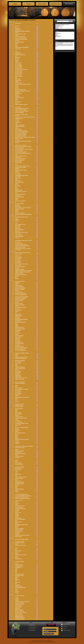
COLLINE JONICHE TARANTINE (20, 509)
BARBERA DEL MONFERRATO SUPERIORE (22, 31)
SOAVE (16, 193)
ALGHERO (17, 598)
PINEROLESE (17, 96)
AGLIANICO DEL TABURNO (20, 467)
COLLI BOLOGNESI (18, 257)
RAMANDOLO (17, 220)
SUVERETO (17, 291)
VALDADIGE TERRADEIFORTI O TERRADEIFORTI (23, 214)
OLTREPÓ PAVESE (18, 129)
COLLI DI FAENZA (18, 259)
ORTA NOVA (17, 526)
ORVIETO (17, 396)
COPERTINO (17, 510)
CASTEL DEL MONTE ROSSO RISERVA (22, 497)
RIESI (16, 584)
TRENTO (17, 212)
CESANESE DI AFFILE (19, 417)
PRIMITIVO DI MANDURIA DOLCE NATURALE (23, 499)
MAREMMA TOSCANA (19, 316)
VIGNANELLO (17, 442)
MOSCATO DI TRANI (18, 522)
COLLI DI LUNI (17, 242)
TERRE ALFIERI (18, 49)
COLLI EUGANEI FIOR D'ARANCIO (21, 152)
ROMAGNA (17, 279)
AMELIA (16, 385)
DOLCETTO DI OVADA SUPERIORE (21, 38)
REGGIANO (17, 276)
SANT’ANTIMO (17, 333)
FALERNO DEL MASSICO (19, 484)
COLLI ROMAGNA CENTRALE (20, 267)
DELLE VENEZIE (18, 177)
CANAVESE (17, 60)
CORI (16, 426)
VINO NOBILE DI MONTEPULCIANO (21, 295)
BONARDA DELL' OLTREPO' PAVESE (21, 115)
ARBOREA (17, 599)
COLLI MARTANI (18, 391)
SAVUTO (17, 556)
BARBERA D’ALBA (18, 53)
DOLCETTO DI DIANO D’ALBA (20, 37)
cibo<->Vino (42, 4)
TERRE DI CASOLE (18, 337)
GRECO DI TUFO (18, 470)
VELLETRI (17, 441)
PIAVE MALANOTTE (18, 157)
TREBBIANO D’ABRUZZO (19, 456)
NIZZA (16, 45)
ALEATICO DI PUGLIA (19, 501)
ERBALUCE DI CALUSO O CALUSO (21, 39)
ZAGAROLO (17, 444)
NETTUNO (17, 434)
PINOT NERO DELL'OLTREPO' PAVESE (22, 132)
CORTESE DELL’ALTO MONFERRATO (21, 70)
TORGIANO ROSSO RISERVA (20, 383)
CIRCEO (16, 419)
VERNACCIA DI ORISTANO (20, 619)
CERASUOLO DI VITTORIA (19, 562)
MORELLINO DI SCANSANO (20, 289)
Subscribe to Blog (66, 624)
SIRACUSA (17, 592)
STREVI (16, 100)
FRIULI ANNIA (17, 227)
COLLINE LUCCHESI (19, 310)
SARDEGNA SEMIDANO (19, 616)
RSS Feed (65, 628)
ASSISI (16, 387)
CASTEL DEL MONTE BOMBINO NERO (22, 495)
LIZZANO (17, 517)
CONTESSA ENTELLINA (19, 566)
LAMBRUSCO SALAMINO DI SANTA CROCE (22, 272)
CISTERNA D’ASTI (18, 63)
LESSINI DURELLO (18, 181)
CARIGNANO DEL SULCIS (19, 604)
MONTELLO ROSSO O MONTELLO (21, 156)
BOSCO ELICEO (18, 256)
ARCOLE (17, 165)
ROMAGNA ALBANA (18, 254)
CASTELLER (17, 205)
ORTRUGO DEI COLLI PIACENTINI (21, 275)
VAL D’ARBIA (17, 340)
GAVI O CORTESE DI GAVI (19, 42)
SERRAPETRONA (18, 375)
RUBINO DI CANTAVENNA (19, 98)
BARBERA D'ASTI (18, 30)
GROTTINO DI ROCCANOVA (20, 543)
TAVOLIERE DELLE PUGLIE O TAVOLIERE (22, 535)
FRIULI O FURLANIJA (19, 235)
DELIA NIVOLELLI (18, 568)
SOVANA (17, 334)
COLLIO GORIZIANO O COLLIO (20, 224)
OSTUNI (16, 527)
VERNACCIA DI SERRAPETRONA (21, 359)
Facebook (65, 626)
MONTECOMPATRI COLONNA (20, 433)
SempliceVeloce (32, 624)
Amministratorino (32, 626)
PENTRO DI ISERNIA (19, 463)
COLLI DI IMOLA (18, 260)
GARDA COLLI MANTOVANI (20, 125)
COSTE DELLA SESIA (19, 71)
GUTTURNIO (17, 268)
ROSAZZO (17, 221)
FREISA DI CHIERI (18, 80)
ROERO (16, 46)
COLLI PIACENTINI (18, 265)
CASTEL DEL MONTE (19, 507)
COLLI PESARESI (18, 363)
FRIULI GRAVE (18, 231)
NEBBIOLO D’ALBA (18, 94)
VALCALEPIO (17, 140)
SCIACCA (17, 589)
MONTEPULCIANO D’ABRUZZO (20, 454)
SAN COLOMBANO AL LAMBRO (20, 135)
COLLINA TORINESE (19, 66)
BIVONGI (17, 548)
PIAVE (16, 188)
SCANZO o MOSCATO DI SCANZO (21, 110)
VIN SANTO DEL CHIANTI (19, 346)
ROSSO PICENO (18, 373)
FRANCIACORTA (18, 107)
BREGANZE (17, 171)
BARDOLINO (17, 169)
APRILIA (16, 410)
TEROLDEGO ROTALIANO (19, 209)
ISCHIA (16, 488)
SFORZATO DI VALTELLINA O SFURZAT (22, 111)
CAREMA (17, 62)
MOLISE (16, 462)
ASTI (16, 27)
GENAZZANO (17, 430)
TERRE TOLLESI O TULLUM (20, 448)
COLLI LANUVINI (18, 425)
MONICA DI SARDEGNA (19, 610)
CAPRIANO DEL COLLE (19, 119)
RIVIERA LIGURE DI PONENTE (20, 247)
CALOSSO (17, 59)
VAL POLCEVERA (18, 250)
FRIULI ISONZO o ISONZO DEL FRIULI (21, 232)
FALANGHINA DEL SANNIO (20, 482)
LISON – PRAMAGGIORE (19, 182)
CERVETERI (17, 415)
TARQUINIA (17, 438)
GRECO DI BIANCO (18, 551)
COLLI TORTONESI (18, 64)
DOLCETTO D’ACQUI (19, 72)
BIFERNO (17, 460)
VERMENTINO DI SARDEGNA (20, 618)
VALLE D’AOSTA (18, 23)
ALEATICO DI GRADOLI (19, 409)
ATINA (16, 411)
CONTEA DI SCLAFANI (19, 565)
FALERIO (17, 366)
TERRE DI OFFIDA (18, 377)
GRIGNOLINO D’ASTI (19, 83)
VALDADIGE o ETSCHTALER (20, 213)
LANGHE (17, 86)
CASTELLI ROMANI (18, 414)
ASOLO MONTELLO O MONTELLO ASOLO (22, 166)
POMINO (17, 326)
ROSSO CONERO (18, 371)
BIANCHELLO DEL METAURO (20, 361)
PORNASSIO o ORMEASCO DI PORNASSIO (22, 246)
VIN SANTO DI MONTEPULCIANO (21, 350)
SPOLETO (17, 399)
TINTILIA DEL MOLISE (19, 464)
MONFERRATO (18, 92)
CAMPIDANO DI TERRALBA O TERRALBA (22, 602)
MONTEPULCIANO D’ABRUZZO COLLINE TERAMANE (24, 446)
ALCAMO (17, 564)
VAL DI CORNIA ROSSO (19, 292)
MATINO (16, 521)
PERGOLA (17, 370)
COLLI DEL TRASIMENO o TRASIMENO (22, 389)
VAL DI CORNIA (18, 341)
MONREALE (17, 580)
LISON (16, 155)
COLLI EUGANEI (18, 174)
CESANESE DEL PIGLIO (19, 405)
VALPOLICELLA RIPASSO (19, 197)
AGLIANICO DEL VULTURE (20, 541)
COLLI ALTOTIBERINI (19, 388)
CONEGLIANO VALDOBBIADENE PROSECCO (23, 153)
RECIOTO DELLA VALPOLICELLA (21, 159)
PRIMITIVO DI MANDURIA (19, 529)
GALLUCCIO (17, 485)
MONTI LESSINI (18, 186)
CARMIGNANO (18, 283)
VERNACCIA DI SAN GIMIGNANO (21, 294)
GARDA (16, 124)
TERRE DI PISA (18, 338)
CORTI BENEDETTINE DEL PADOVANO (22, 176)
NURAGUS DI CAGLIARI (19, 615)
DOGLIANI (17, 35)
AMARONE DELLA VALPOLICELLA (21, 145)
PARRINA (17, 325)
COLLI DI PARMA (18, 261)
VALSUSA (17, 103)
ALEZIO (16, 502)
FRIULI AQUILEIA (18, 228)
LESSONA (17, 87)
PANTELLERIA (17, 582)
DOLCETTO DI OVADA (19, 76)
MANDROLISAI (18, 608)
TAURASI (17, 471)
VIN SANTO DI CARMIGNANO (20, 349)
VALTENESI (17, 143)
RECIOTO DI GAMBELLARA (20, 160)
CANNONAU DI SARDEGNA (20, 603)
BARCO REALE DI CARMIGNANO (21, 298)
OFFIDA (16, 356)
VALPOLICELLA (18, 196)
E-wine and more (32, 629)
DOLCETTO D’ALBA (18, 74)
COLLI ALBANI (18, 421)
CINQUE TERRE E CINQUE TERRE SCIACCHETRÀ (23, 241)
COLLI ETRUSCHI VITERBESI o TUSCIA (22, 424)
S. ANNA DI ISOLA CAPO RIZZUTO (21, 555)
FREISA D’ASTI (18, 79)
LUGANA (17, 128)
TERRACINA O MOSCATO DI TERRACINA (22, 440)
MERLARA (17, 185)
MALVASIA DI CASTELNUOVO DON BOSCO (22, 91)
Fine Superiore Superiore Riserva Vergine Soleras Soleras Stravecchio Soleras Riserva (65, 36)
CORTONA (17, 312)
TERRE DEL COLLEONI (19, 139)
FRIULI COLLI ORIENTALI (19, 230)
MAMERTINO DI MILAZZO (19, 576)
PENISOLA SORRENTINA (19, 489)
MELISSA (17, 554)
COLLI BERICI (17, 173)
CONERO (17, 355)
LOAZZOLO (17, 88)
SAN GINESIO (17, 374)
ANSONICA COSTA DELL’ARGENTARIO (22, 297)
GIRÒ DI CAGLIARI (18, 606)
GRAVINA (17, 514)
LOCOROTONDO (18, 518)
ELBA (16, 313)
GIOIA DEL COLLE (18, 513)
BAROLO (17, 33)
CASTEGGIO (17, 120)
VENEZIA (17, 198)
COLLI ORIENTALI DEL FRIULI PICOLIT (22, 217)
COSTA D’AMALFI (18, 481)
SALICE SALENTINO (18, 531)
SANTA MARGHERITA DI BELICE (21, 588)
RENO (16, 277)
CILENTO (17, 480)
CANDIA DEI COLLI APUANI (20, 305)
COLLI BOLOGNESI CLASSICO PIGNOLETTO (23, 253)
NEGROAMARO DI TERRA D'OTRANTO (22, 525)
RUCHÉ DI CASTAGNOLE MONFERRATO (22, 47)
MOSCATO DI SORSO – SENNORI (21, 612)
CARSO (16, 223)
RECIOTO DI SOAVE (18, 161)
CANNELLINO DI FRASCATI (20, 404)
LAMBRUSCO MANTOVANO (20, 127)
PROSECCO (17, 189)
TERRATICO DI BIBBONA (19, 336)
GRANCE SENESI (18, 314)
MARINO (17, 432)
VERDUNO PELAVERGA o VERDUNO (21, 104)
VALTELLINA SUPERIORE (19, 113)
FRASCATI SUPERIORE (19, 407)
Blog (29, 4)
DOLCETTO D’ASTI (18, 75)
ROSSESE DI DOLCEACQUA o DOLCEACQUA (23, 249)
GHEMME (17, 43)
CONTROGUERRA (18, 452)
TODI (16, 400)
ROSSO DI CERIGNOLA (19, 530)
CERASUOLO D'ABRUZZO (19, 451)
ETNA (16, 572)
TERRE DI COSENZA (19, 559)
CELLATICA (17, 121)
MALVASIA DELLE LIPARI (19, 574)
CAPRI (16, 476)
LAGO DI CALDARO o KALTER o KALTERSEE (23, 208)
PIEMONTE (17, 95)
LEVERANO (17, 515)
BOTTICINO (17, 116)
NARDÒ (16, 523)
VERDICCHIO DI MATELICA (20, 379)
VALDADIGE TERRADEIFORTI (20, 194)
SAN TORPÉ (17, 332)
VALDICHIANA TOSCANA (19, 344)
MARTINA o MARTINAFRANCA (20, 519)
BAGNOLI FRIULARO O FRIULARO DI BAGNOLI (23, 147)
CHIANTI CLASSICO (18, 285)
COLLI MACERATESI (19, 362)
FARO (16, 573)
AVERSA (17, 473)
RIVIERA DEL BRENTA (19, 190)
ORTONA (17, 455)
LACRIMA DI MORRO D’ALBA (20, 369)
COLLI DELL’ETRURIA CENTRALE (21, 308)
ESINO (16, 365)
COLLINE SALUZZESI (19, 68)
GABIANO (17, 82)
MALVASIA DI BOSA (18, 607)
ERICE (16, 570)
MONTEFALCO (18, 395)
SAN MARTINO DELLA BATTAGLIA (21, 136)
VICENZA (17, 200)
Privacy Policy (39, 641)
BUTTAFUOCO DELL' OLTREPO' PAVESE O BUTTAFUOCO (25, 117)
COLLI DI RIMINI (18, 263)
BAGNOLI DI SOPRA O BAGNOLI (21, 167)
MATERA (17, 544)
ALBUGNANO (17, 52)
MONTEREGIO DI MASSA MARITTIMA (21, 320)
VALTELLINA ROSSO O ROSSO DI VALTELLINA (23, 141)
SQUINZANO (17, 534)
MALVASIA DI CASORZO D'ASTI (20, 90)
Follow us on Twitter (67, 630)
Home (15, 4)
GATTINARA (17, 41)
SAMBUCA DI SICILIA (19, 586)
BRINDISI (17, 505)
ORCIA (16, 324)
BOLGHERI (17, 302)
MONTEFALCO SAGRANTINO (20, 382)
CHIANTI (17, 284)
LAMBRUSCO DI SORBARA (20, 269)
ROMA (16, 437)
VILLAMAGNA (17, 458)
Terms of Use (45, 641)
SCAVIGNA (17, 558)
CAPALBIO (17, 306)
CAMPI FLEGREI (18, 474)
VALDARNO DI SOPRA (19, 342)
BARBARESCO (18, 29)
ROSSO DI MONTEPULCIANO (20, 329)
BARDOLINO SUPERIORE (19, 148)
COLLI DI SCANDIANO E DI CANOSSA (21, 264)
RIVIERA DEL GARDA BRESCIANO (21, 133)
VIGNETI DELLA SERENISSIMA (20, 201)
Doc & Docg (69, 4)
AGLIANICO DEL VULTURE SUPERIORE (22, 539)
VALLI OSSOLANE (18, 102)
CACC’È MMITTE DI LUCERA (20, 506)
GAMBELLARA (18, 178)
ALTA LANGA (17, 26)
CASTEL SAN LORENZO (19, 478)
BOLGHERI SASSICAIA (19, 304)
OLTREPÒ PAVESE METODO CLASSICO (22, 108)
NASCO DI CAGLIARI (19, 614)
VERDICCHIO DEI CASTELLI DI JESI (21, 378)
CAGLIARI (17, 600)
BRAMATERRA (18, 58)
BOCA (16, 56)
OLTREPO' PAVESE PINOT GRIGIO (21, 131)
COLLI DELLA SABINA (19, 422)
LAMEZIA (17, 552)
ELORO (16, 569)
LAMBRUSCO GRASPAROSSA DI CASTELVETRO (23, 271)
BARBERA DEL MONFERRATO (20, 55)
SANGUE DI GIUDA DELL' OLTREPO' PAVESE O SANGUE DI (25, 137)
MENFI (16, 578)
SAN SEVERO (17, 533)
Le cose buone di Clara (33, 627)
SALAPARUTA (17, 585)
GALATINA (17, 511)
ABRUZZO (17, 450)
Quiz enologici (55, 4)
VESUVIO (17, 492)
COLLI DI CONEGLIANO (19, 151)
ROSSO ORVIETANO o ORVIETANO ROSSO (22, 397)
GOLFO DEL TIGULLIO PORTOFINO (21, 245)
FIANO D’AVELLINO (18, 468)
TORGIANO (17, 401)
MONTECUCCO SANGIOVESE (20, 288)
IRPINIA (16, 486)
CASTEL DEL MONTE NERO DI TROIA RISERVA (23, 496)
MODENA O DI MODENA (19, 273)
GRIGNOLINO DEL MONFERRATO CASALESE (23, 84)
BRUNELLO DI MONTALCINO (20, 281)
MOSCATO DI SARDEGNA (19, 611)
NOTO (16, 581)
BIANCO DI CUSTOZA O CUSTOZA (21, 170)
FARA (16, 78)
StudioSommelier (32, 630)
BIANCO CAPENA (18, 413)
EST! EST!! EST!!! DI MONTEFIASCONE (22, 428)
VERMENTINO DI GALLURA (20, 596)
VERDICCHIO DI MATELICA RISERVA (21, 357)
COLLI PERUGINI (18, 392)
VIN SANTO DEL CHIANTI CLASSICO (21, 348)
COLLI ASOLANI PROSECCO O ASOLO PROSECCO (24, 149)
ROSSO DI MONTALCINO (19, 328)
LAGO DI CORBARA (18, 393)
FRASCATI (17, 429)
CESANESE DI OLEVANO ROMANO (21, 418)
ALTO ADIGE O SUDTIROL (19, 204)
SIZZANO (17, 99)
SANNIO (16, 491)
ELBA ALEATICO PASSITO (19, 287)
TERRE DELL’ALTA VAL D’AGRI (20, 545)
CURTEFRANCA (18, 123)
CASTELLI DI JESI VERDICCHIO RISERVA (22, 353)
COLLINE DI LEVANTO (19, 243)
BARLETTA (17, 503)
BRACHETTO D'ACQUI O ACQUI (20, 34)
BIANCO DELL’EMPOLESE (19, 300)
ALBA (16, 51)
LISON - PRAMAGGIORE (19, 237)
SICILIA (16, 590)
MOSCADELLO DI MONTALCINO (20, 322)
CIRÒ (16, 549)
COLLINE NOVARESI (19, 67)
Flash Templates (35, 642)
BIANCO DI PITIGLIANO (19, 301)
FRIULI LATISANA (18, 234)
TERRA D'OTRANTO (18, 537)
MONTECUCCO (18, 318)
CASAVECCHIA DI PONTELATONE (21, 477)
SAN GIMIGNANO (18, 330)
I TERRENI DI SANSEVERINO (20, 367)
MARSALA (17, 577)
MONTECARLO (18, 317)
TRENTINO (17, 210)
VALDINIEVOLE (18, 345)
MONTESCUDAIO (18, 321)
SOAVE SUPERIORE (18, 163)
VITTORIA (17, 593)
